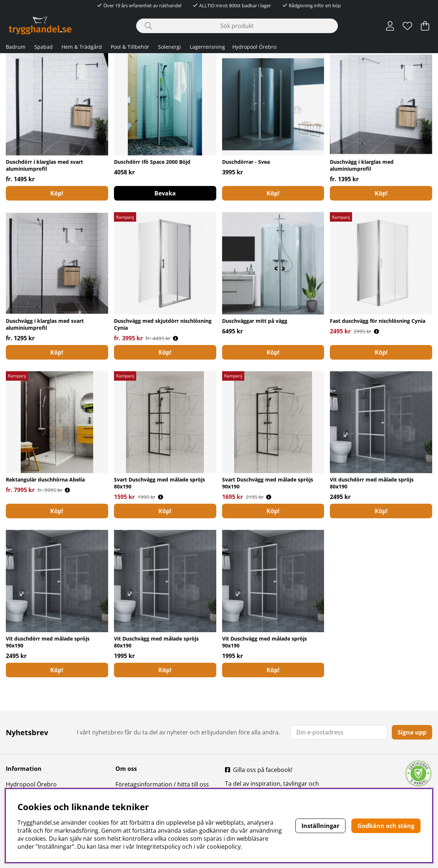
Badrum (16, 47)
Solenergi (169, 47)
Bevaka (165, 193)
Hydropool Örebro (254, 47)
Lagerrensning (207, 47)
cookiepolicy (224, 847)
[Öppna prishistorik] (175, 338)
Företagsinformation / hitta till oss (162, 784)
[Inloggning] (390, 26)
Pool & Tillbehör (130, 47)
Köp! (57, 193)
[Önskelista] (407, 26)
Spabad (44, 47)
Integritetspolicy (158, 847)
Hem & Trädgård (82, 47)
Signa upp (412, 732)
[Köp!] (273, 352)
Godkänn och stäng (386, 826)
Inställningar (320, 826)
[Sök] (237, 26)
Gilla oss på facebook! (263, 770)
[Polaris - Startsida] (40, 26)
